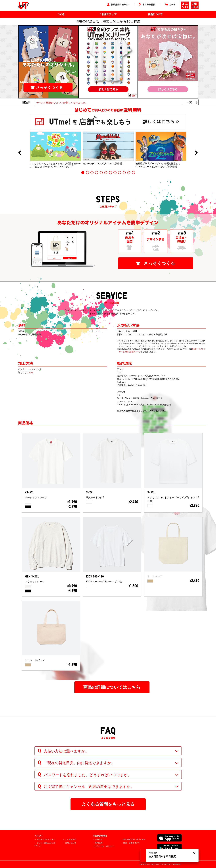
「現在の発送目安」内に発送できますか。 (79, 763)
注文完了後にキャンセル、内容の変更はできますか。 (89, 787)
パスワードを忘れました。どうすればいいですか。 (88, 775)
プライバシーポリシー (104, 846)
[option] (55, 150)
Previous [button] (20, 153)
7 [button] (110, 173)
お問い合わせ (71, 843)
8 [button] (115, 173)
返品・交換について (132, 843)
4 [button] (97, 173)
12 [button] (133, 173)
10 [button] (124, 173)
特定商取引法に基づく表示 (134, 840)
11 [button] (129, 173)
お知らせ (99, 840)
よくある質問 (71, 840)
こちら (30, 372)
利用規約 (99, 843)
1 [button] (83, 173)
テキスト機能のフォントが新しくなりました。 (62, 103)
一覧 (189, 102)
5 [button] (101, 173)
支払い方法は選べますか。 (66, 751)
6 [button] (106, 173)
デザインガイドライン (46, 840)
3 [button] (92, 173)
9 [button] (120, 173)
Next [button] (197, 153)
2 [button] (87, 173)
